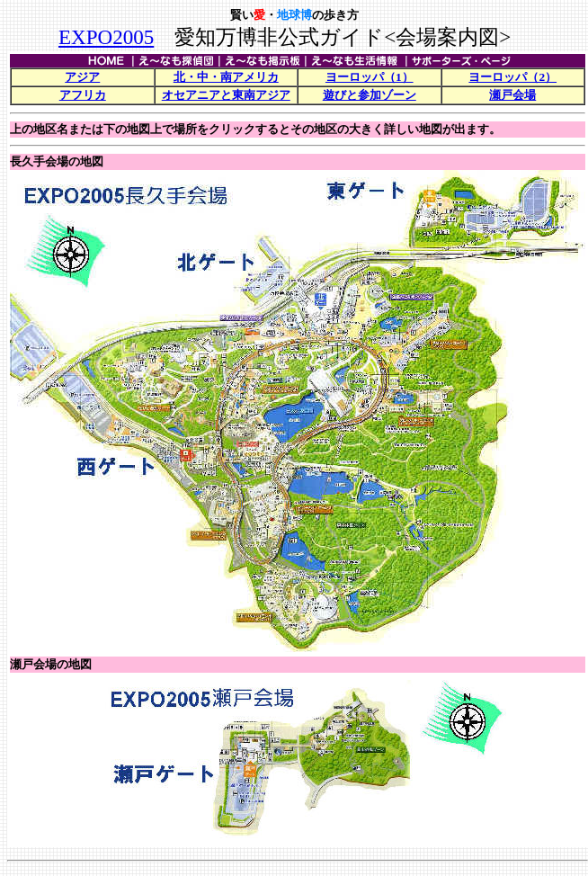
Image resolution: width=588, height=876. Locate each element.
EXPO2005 (106, 37)
